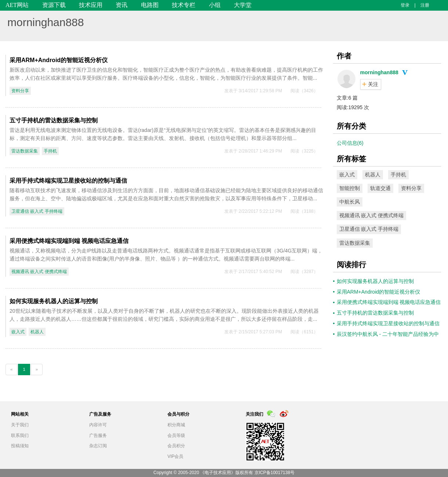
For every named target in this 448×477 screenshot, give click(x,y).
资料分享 (20, 91)
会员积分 (176, 446)
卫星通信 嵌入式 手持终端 (37, 211)
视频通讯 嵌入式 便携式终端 (39, 272)
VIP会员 (175, 456)
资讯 (122, 5)
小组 (215, 5)
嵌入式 (18, 332)
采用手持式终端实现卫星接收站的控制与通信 (68, 181)
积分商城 (176, 425)
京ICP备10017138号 (274, 473)
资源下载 (54, 5)
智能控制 (350, 188)
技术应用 (91, 5)
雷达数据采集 (25, 151)
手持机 (50, 151)
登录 (405, 5)
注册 (425, 5)
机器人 (37, 332)
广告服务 (98, 435)
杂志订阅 (98, 446)
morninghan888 (46, 22)
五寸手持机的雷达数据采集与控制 (54, 120)
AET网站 (17, 5)
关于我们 (20, 425)
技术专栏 (184, 5)
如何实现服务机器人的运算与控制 (54, 301)
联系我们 (20, 435)
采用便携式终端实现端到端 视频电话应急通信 (69, 241)
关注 (373, 84)
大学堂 (243, 5)
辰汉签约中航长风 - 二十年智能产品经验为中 (388, 334)
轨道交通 (380, 188)
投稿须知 (20, 446)
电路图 (150, 5)
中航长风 (350, 202)
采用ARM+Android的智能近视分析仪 (59, 60)
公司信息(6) (350, 143)
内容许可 (98, 425)
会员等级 (176, 435)
